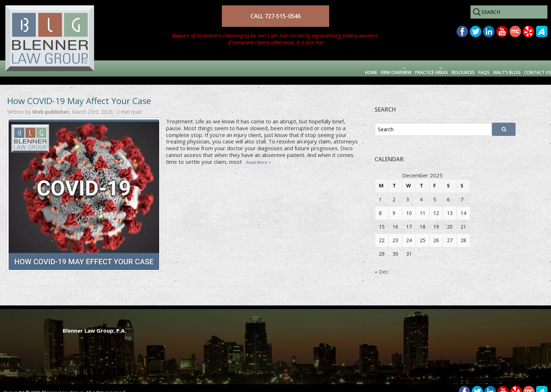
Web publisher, (52, 104)
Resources (408, 68)
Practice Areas (352, 68)
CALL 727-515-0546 (275, 16)
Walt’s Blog (479, 68)
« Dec (382, 263)
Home (250, 68)
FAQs (442, 68)
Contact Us (527, 68)
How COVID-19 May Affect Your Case (79, 92)
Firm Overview (290, 68)
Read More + (259, 154)
